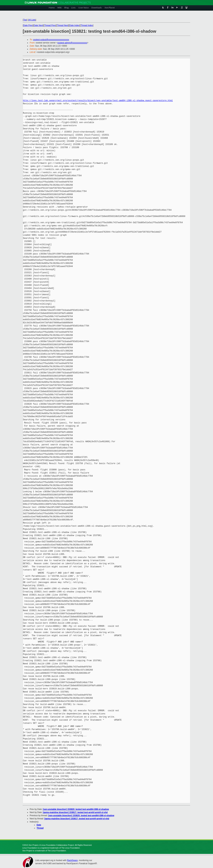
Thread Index (87, 25)
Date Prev (28, 25)
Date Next (38, 25)
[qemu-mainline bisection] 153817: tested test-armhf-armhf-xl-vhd (75, 812)
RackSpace (72, 860)
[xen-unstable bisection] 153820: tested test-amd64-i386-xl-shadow (76, 809)
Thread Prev (50, 25)
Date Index (74, 25)
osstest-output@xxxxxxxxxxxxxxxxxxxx (51, 40)
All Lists (32, 20)
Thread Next (62, 25)
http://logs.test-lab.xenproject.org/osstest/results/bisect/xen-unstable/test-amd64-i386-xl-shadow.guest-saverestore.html (98, 101)
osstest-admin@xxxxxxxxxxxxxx (72, 43)
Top (25, 20)
